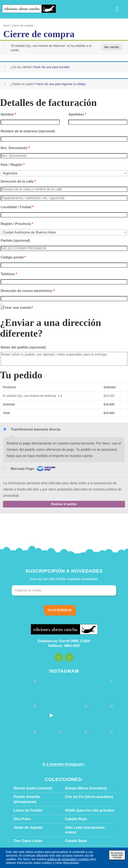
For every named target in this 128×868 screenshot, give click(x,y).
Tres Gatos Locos (25, 823)
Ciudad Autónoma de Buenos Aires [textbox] (26, 231)
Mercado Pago (31, 467)
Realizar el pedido (64, 496)
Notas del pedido (19, 346)
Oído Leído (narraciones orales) (86, 815)
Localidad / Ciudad (14, 205)
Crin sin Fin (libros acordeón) (84, 789)
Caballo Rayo (74, 806)
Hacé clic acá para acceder (45, 65)
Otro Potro (21, 806)
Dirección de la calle (15, 180)
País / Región (10, 163)
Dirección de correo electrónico (22, 289)
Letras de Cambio (25, 798)
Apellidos (75, 113)
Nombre (7, 113)
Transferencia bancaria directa (30, 428)
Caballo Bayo (74, 823)
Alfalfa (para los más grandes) (84, 798)
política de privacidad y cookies (34, 859)
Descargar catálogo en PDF (64, 832)
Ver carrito (113, 47)
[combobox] (64, 172)
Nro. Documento (13, 146)
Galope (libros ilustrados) (82, 781)
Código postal (11, 256)
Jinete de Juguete (25, 815)
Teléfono (7, 272)
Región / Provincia (14, 222)
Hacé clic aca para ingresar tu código (53, 82)
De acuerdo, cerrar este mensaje (117, 855)
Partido (13, 239)
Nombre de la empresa (23, 129)
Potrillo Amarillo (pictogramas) (34, 789)
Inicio (6, 26)
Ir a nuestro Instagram (62, 757)
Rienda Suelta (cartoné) (29, 781)
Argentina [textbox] (9, 172)
